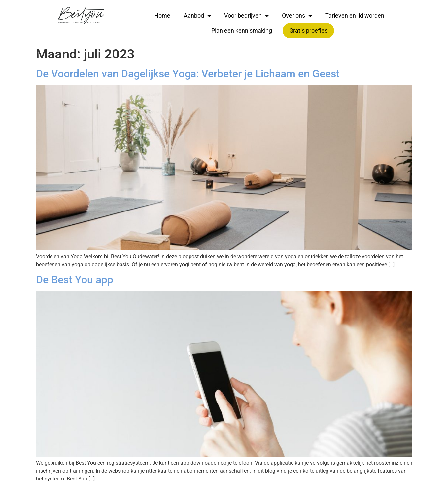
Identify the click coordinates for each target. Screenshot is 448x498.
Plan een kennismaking (242, 31)
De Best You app (75, 280)
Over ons (297, 16)
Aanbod (197, 16)
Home (162, 15)
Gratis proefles (308, 31)
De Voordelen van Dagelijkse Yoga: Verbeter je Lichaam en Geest (188, 74)
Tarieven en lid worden (355, 15)
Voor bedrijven (246, 16)
